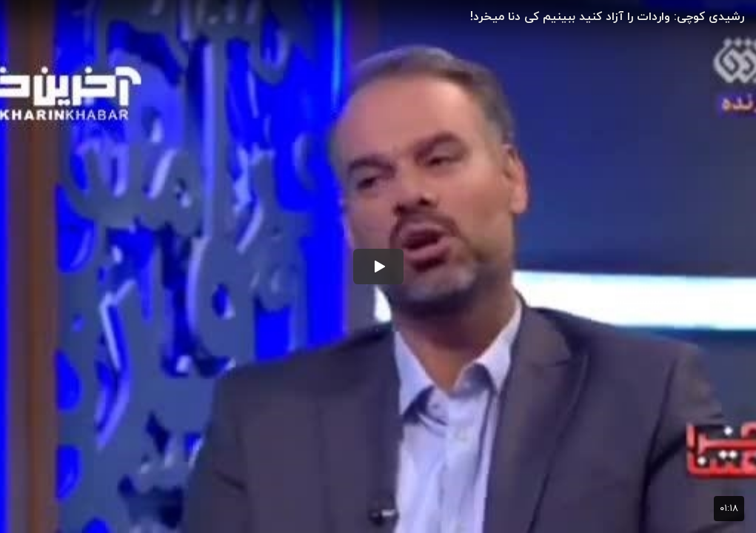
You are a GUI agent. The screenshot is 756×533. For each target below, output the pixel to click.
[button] (378, 266)
